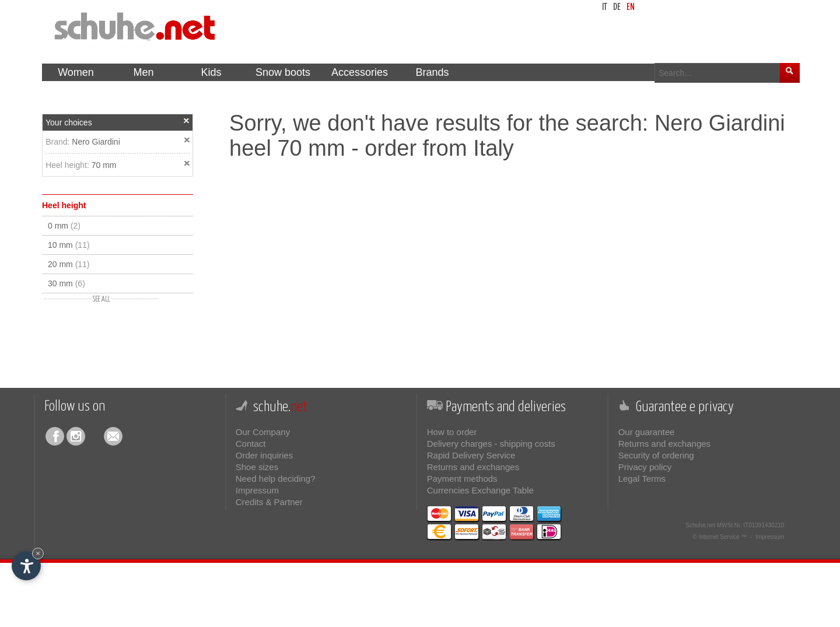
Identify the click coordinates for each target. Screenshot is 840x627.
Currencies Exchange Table (480, 490)
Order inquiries (264, 455)
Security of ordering (656, 455)
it (605, 7)
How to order (452, 432)
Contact (251, 444)
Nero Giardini (96, 142)
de (617, 7)
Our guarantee (647, 432)
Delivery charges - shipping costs (491, 444)
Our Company (263, 432)
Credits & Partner (269, 502)
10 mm (69, 245)
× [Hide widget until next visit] (38, 553)
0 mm (64, 226)
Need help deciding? (276, 479)
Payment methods (462, 479)
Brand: (59, 142)
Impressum (257, 490)
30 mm (66, 283)
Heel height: (69, 165)
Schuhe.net (700, 525)
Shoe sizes (257, 467)
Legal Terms (642, 479)
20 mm (69, 264)
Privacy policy (645, 467)
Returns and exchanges (473, 467)
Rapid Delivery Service (471, 455)
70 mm (104, 165)
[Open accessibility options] (26, 566)
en (631, 7)
